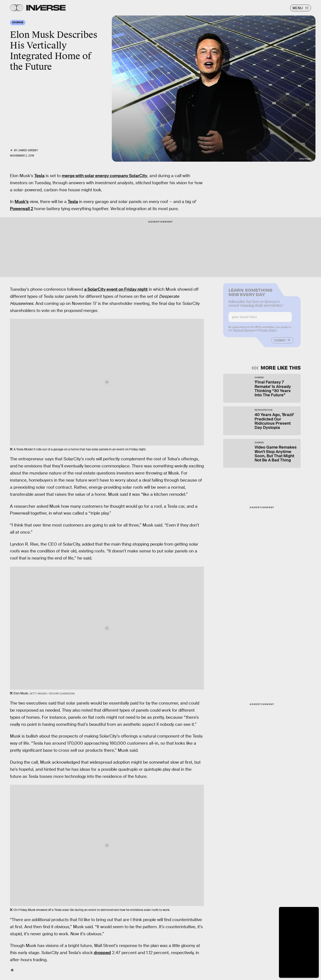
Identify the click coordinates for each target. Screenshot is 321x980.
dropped (102, 953)
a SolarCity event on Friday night (116, 289)
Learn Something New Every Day (250, 294)
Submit (280, 343)
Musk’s (22, 202)
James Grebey (28, 150)
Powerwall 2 (22, 209)
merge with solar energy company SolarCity (104, 176)
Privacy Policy (268, 333)
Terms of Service (243, 333)
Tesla (39, 176)
